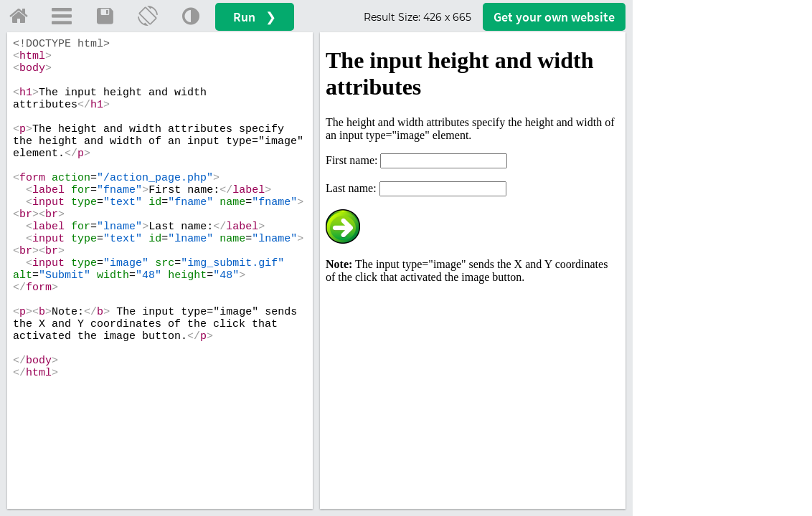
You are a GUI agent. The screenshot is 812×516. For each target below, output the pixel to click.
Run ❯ (255, 17)
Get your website (554, 17)
